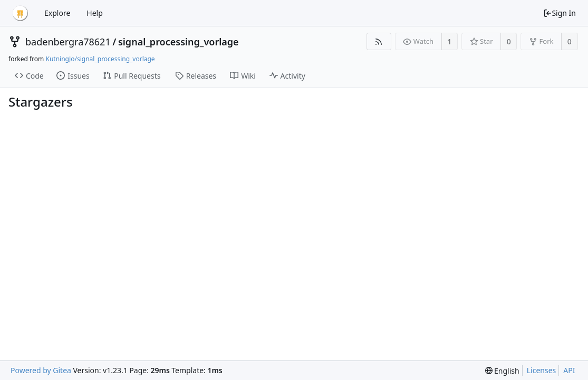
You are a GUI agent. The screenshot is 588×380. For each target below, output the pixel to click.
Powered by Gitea (41, 370)
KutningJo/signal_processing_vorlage (100, 59)
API (569, 370)
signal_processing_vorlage (179, 42)
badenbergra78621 (68, 42)
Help (95, 13)
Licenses (542, 370)
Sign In (560, 13)
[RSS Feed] (379, 41)
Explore (57, 13)
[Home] (20, 13)
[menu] (502, 371)
